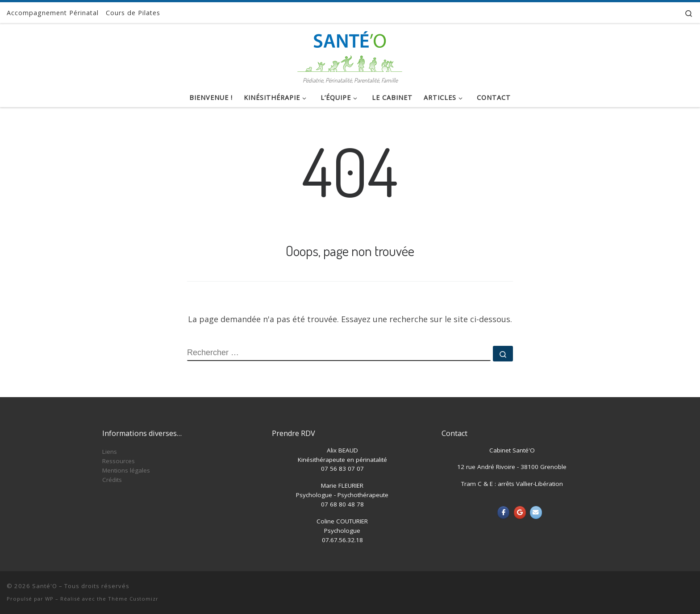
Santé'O (45, 586)
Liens (110, 452)
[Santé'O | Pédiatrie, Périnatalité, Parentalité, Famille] (350, 49)
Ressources (119, 461)
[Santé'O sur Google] (520, 512)
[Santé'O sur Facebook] (503, 512)
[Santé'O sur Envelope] (536, 512)
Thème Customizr (133, 599)
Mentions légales (126, 470)
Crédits (112, 480)
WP (49, 599)
